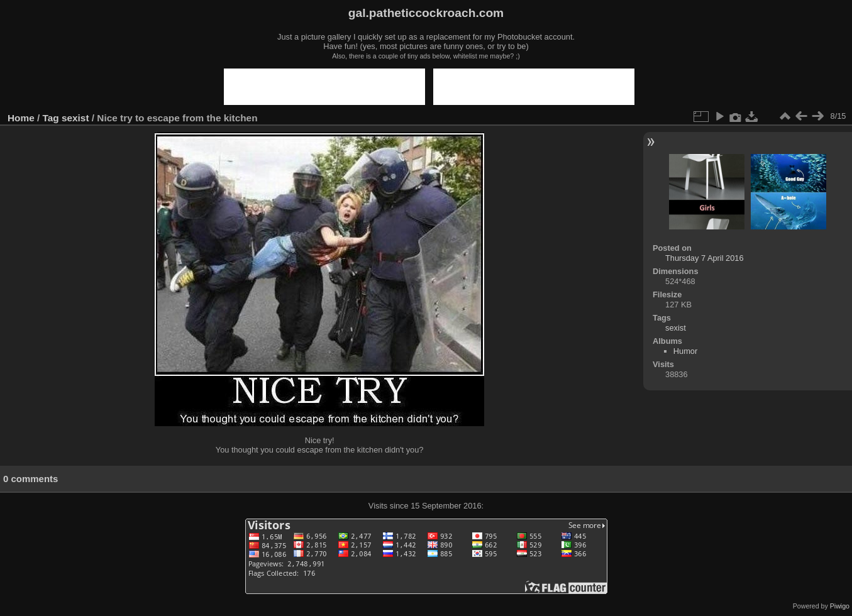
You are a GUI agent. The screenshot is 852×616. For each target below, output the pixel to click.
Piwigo (840, 606)
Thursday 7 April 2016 (705, 258)
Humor (685, 351)
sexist (75, 118)
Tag (51, 118)
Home (21, 118)
